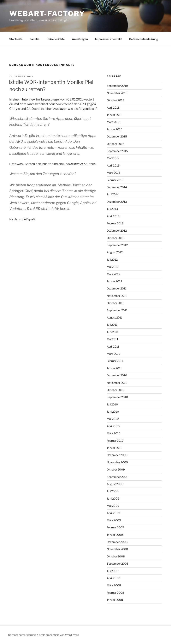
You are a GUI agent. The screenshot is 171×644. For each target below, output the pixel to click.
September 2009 (118, 477)
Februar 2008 (115, 593)
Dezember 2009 (117, 455)
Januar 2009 (115, 535)
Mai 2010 (113, 419)
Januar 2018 (115, 115)
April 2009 (113, 513)
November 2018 (117, 93)
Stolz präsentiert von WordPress (59, 635)
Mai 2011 (112, 339)
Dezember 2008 (117, 542)
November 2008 (117, 549)
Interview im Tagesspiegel (41, 99)
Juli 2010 (112, 404)
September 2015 (117, 151)
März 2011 (113, 354)
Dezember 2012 (117, 231)
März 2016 (114, 122)
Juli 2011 (112, 325)
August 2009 (115, 484)
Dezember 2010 (117, 375)
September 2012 (117, 245)
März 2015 (114, 173)
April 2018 (113, 108)
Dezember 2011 (117, 288)
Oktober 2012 (115, 238)
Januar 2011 (114, 368)
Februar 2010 (115, 441)
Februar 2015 (115, 180)
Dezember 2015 (117, 136)
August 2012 (115, 252)
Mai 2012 (113, 267)
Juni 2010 (113, 412)
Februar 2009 (115, 527)
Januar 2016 (115, 129)
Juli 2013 (112, 209)
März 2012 (113, 274)
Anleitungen (80, 39)
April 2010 (113, 426)
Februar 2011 (115, 361)
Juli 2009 (113, 491)
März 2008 (114, 585)
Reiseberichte (56, 39)
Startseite (16, 39)
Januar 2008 (115, 600)
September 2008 (118, 564)
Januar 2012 (114, 281)
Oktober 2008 (116, 556)
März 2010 (114, 433)
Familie (35, 39)
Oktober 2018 (115, 100)
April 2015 (113, 165)
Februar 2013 (115, 223)
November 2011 (117, 296)
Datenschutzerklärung (144, 39)
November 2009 (117, 462)
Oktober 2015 (115, 144)
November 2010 (117, 383)
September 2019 (117, 86)
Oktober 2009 (116, 469)
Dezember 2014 (117, 187)
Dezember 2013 (117, 202)
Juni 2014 (113, 194)
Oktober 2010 (116, 390)
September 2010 (117, 397)
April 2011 (113, 346)
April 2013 (113, 216)
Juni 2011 (113, 332)
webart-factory (47, 14)
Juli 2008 (113, 571)
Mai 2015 (113, 158)
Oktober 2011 (115, 303)
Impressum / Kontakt (109, 39)
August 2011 (115, 317)
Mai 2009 (113, 506)
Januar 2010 (115, 448)
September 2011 (117, 310)
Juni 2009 (113, 498)
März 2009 (114, 520)
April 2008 (113, 578)
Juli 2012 (112, 260)
